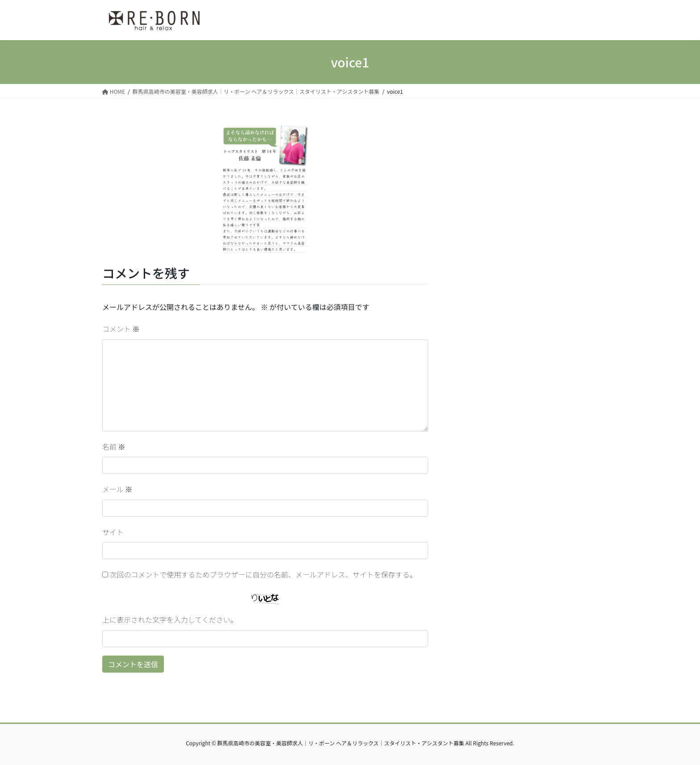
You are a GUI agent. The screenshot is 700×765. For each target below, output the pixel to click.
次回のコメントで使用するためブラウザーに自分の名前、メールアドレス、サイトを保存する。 (263, 574)
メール (117, 489)
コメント (121, 329)
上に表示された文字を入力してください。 (170, 619)
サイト (113, 532)
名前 (114, 447)
